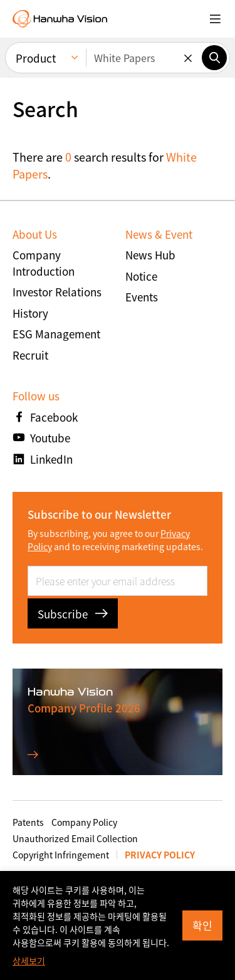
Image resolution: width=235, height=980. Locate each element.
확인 (202, 925)
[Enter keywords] (144, 58)
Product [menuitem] (36, 58)
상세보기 (29, 961)
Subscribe (73, 614)
